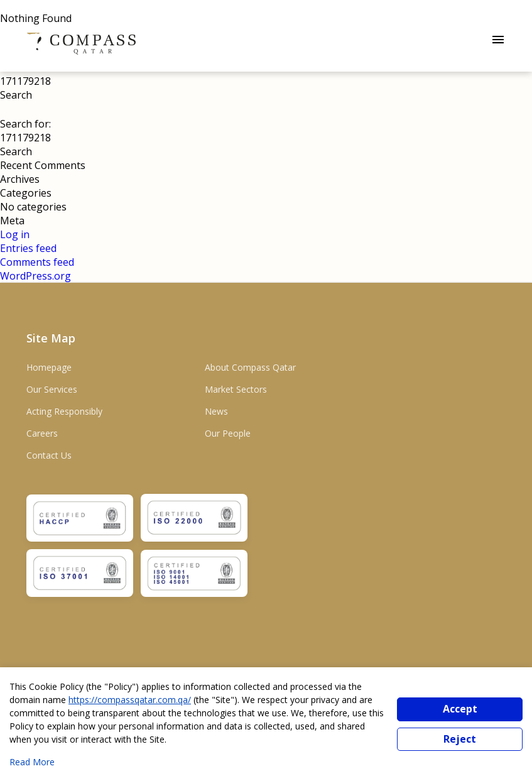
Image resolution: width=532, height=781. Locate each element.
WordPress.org (35, 276)
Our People (228, 433)
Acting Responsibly (64, 411)
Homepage (49, 367)
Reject (460, 739)
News (216, 411)
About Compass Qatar (250, 367)
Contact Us (49, 455)
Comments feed (37, 262)
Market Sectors (236, 389)
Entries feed (28, 248)
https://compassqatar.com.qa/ (130, 700)
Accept (460, 709)
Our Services (52, 389)
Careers (42, 433)
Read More (32, 762)
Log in (15, 234)
